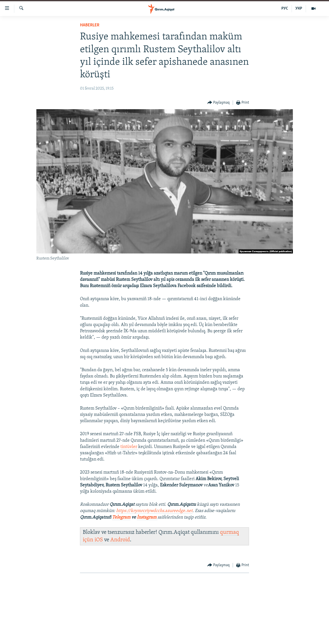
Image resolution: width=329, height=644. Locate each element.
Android (120, 540)
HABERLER (90, 25)
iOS (99, 540)
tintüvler (129, 447)
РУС (285, 9)
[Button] (219, 103)
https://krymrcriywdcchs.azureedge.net (154, 511)
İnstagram (147, 517)
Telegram (121, 517)
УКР (299, 9)
